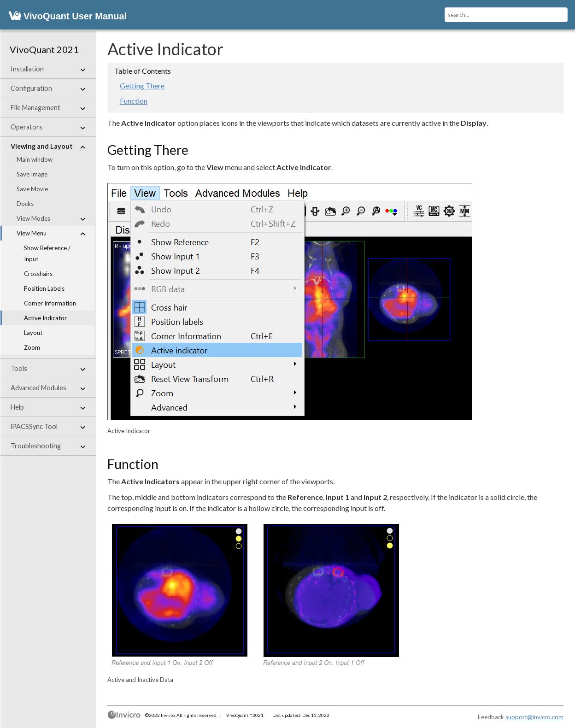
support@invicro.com (534, 717)
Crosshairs (38, 274)
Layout (33, 333)
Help (48, 407)
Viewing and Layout (48, 147)
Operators (48, 127)
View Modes (51, 218)
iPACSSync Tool (48, 427)
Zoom (32, 347)
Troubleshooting (48, 446)
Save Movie (32, 189)
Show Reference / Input (47, 253)
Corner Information (50, 303)
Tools (48, 369)
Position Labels (44, 288)
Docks (25, 204)
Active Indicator (45, 318)
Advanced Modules (48, 388)
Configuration (48, 88)
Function (134, 101)
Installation (48, 69)
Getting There (142, 85)
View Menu (51, 233)
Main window (35, 159)
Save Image (32, 174)
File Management (48, 108)
